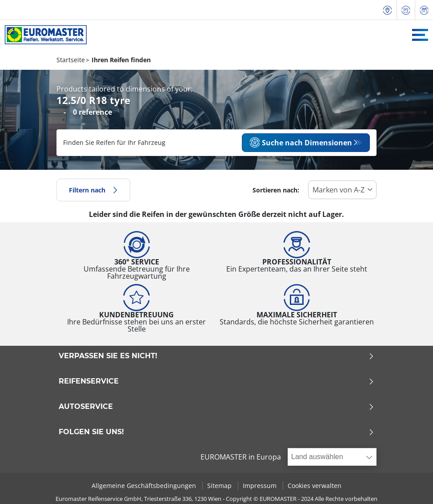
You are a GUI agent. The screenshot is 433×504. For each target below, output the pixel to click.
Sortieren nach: (276, 190)
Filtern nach (93, 190)
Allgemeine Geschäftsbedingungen (145, 486)
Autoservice (216, 407)
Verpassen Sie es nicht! (216, 356)
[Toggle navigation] (420, 35)
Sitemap (220, 486)
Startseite (71, 60)
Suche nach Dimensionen (301, 143)
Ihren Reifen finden (120, 60)
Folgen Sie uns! (216, 432)
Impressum (261, 486)
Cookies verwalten (315, 486)
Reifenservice (216, 381)
